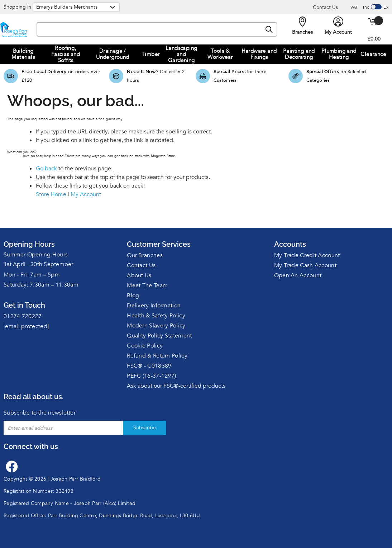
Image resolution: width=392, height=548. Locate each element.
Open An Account (298, 275)
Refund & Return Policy (157, 356)
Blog (133, 296)
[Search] (269, 30)
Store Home (51, 194)
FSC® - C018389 (149, 366)
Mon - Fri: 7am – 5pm (32, 275)
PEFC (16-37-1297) (151, 376)
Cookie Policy (145, 346)
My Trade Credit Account (307, 255)
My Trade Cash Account (305, 265)
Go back (46, 169)
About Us (139, 275)
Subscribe (145, 428)
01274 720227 (23, 316)
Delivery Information (154, 306)
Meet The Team (147, 285)
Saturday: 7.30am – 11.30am (41, 285)
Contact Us (325, 7)
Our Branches (145, 255)
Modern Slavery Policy (156, 326)
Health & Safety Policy (156, 316)
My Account (86, 194)
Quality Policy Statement (159, 336)
